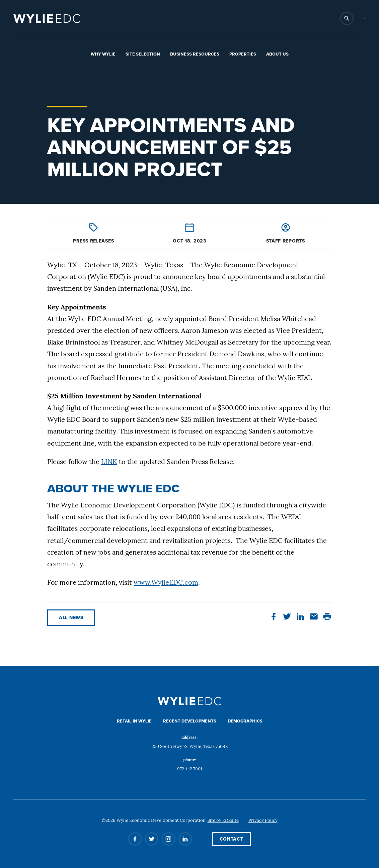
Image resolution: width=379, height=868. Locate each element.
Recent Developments (190, 721)
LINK (109, 462)
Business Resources (195, 54)
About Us (277, 54)
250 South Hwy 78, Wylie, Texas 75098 (190, 747)
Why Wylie (103, 54)
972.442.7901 (190, 769)
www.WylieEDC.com (166, 583)
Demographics (245, 721)
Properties (243, 54)
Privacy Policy (263, 821)
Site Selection (143, 54)
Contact (232, 839)
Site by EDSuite (223, 821)
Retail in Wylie (134, 721)
